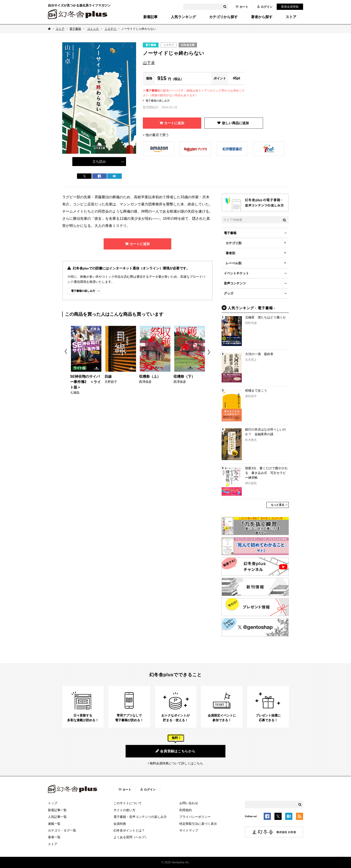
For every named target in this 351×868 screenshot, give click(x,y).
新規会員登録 (290, 7)
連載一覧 (54, 824)
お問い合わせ (189, 803)
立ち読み (99, 161)
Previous (66, 352)
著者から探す (262, 17)
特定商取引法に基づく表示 (198, 824)
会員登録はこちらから (175, 751)
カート (242, 7)
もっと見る (278, 505)
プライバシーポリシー (195, 817)
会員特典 (120, 824)
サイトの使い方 (124, 810)
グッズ (229, 293)
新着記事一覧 (57, 810)
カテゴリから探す (223, 17)
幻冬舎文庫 (188, 45)
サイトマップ (189, 830)
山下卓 (149, 63)
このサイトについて (128, 803)
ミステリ (111, 29)
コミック (93, 29)
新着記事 (150, 17)
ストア (291, 17)
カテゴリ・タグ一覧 (62, 830)
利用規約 (186, 810)
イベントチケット (236, 273)
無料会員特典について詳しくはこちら (176, 763)
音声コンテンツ (235, 283)
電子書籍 (75, 29)
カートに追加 (174, 123)
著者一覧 (54, 837)
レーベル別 (233, 263)
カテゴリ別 (233, 243)
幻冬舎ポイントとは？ (129, 830)
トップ (53, 803)
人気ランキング (183, 17)
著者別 (230, 253)
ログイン (265, 7)
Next (209, 352)
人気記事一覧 (57, 817)
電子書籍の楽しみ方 (158, 101)
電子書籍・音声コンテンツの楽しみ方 (140, 817)
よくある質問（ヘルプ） (131, 837)
